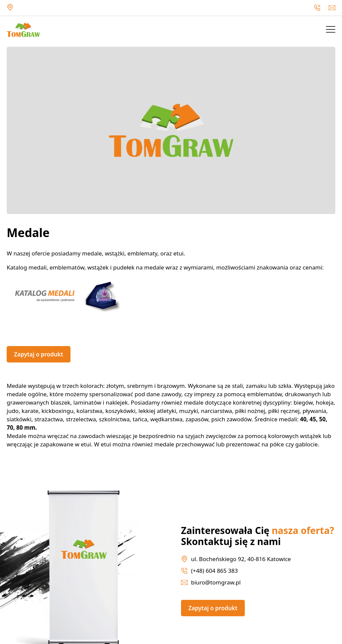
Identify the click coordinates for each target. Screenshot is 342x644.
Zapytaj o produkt (39, 354)
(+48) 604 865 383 (317, 8)
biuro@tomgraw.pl (332, 8)
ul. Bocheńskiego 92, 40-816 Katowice (10, 7)
